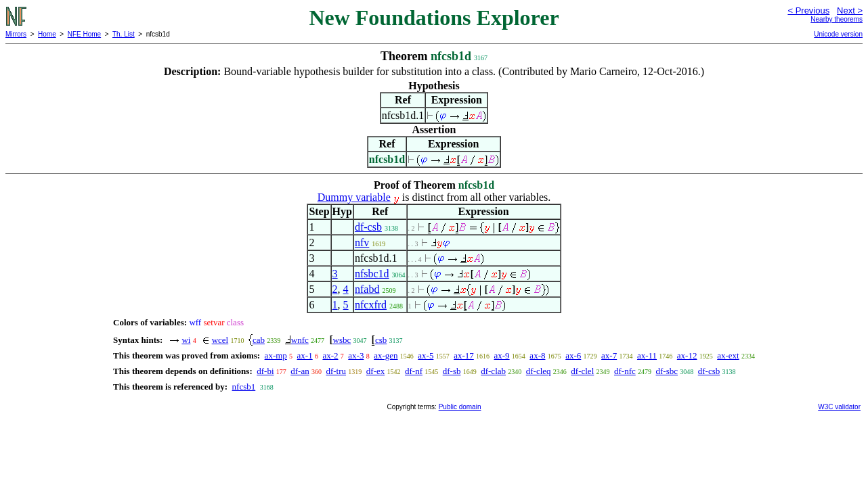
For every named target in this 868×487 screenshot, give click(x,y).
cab (259, 340)
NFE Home (84, 34)
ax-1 (305, 355)
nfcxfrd (371, 305)
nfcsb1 (244, 387)
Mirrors (16, 34)
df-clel (582, 371)
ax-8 (537, 355)
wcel (220, 340)
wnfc (300, 340)
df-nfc (625, 371)
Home (47, 34)
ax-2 (330, 355)
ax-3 (356, 355)
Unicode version (838, 34)
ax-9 (502, 355)
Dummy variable (354, 197)
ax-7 (609, 355)
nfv (362, 242)
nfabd (367, 289)
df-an (300, 371)
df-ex (375, 371)
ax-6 (573, 355)
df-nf (414, 371)
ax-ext (728, 355)
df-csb (368, 227)
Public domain (460, 407)
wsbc (342, 340)
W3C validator (839, 407)
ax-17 (464, 355)
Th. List (124, 34)
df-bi (265, 371)
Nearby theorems (837, 19)
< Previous (808, 10)
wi (186, 340)
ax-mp (276, 355)
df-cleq (539, 371)
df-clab (493, 371)
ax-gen (386, 355)
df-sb (452, 371)
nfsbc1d (372, 274)
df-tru (336, 371)
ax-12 (687, 355)
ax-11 (647, 355)
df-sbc (667, 371)
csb (381, 340)
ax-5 (426, 355)
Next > (850, 10)
